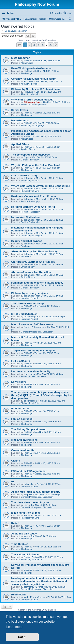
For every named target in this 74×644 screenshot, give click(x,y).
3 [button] (34, 45)
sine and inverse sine (24, 440)
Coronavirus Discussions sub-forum (34, 79)
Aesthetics (26, 246)
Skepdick (28, 495)
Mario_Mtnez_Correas (34, 597)
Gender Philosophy (30, 160)
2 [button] (30, 45)
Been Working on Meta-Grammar (31, 68)
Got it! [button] (22, 637)
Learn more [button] (14, 627)
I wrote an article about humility (31, 371)
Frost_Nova (29, 374)
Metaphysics (27, 63)
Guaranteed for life (23, 450)
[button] (19, 45)
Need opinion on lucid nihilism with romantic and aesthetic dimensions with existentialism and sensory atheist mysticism (42, 581)
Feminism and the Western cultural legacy (37, 283)
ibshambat (29, 178)
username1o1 (30, 587)
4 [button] (38, 45)
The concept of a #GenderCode (30, 155)
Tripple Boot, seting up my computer (34, 351)
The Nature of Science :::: (27, 554)
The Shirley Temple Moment (28, 429)
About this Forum (29, 84)
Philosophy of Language (33, 125)
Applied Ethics (20, 144)
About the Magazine (31, 94)
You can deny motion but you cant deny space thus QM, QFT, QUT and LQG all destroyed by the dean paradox (42, 395)
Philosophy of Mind (30, 181)
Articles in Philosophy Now (34, 105)
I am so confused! (22, 419)
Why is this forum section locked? (32, 100)
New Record (19, 382)
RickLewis (28, 81)
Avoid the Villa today (24, 534)
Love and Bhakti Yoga (25, 176)
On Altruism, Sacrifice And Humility (33, 262)
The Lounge (27, 73)
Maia (26, 536)
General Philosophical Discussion (37, 332)
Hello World (18, 595)
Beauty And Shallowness (27, 241)
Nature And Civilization (25, 217)
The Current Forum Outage (28, 304)
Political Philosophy (30, 201)
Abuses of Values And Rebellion (31, 272)
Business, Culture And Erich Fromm (34, 196)
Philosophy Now (32, 102)
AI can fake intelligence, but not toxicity (36, 492)
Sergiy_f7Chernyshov (34, 327)
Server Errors (20, 110)
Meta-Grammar (20, 58)
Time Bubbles (20, 544)
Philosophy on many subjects (30, 293)
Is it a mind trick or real (25, 513)
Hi (13, 481)
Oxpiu (26, 157)
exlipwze (28, 515)
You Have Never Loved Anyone (30, 502)
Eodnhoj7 (28, 136)
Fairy (26, 505)
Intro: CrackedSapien (24, 314)
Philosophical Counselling (33, 376)
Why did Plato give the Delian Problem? (36, 165)
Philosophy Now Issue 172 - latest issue (36, 89)
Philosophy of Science (32, 403)
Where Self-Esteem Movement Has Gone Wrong (41, 186)
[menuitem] (10, 13)
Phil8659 (28, 61)
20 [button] (51, 45)
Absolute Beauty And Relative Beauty (34, 251)
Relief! (15, 523)
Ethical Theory (28, 267)
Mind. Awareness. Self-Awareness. (33, 324)
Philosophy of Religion (32, 236)
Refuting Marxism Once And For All (33, 207)
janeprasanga (30, 401)
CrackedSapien (31, 317)
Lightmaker (29, 484)
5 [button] (43, 45)
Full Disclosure (21, 361)
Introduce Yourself (30, 298)
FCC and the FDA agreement (29, 471)
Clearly (16, 461)
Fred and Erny (20, 409)
